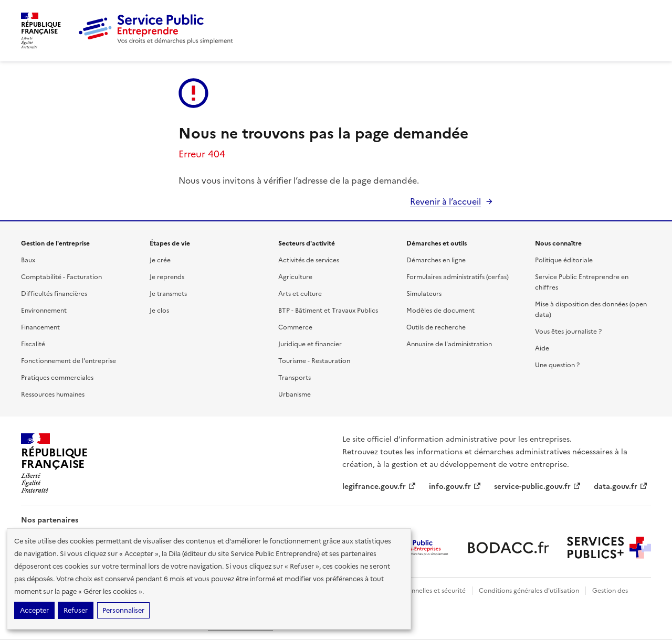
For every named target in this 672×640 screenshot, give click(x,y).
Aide (542, 348)
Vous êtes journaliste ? (568, 332)
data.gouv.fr (621, 487)
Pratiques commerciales (57, 378)
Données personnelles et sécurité (416, 591)
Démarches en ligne (436, 260)
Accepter (34, 610)
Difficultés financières (54, 294)
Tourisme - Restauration (314, 361)
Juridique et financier (310, 344)
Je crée (160, 260)
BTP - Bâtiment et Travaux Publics (328, 311)
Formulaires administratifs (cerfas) (458, 277)
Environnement (44, 311)
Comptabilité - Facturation (61, 277)
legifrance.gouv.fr (379, 487)
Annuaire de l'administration (449, 344)
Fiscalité (33, 344)
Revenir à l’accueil (445, 201)
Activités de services (309, 260)
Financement (40, 327)
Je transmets (168, 294)
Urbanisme (295, 394)
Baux (28, 260)
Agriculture (295, 277)
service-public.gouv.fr (538, 487)
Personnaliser (123, 610)
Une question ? (557, 365)
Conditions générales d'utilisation (529, 591)
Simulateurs (424, 294)
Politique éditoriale (564, 260)
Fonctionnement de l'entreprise (69, 361)
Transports (295, 378)
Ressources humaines (53, 394)
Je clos (159, 311)
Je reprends (167, 277)
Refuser (76, 610)
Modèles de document (440, 311)
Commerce (295, 327)
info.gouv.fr (455, 487)
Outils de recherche (436, 327)
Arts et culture (300, 294)
